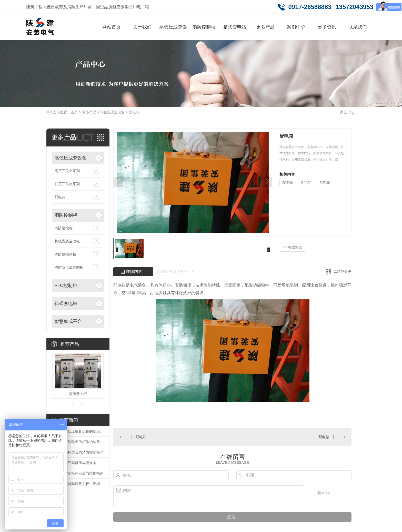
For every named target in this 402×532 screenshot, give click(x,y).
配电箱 (134, 112)
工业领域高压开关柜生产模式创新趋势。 (81, 484)
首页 (74, 112)
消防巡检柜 (64, 228)
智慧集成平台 (68, 321)
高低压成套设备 (173, 40)
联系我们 (358, 27)
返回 (347, 112)
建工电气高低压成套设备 (77, 463)
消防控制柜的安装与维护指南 (80, 473)
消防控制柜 (204, 27)
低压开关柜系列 (67, 184)
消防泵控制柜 (65, 254)
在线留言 (293, 247)
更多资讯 (327, 27)
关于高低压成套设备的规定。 (80, 431)
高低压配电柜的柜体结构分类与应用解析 (81, 442)
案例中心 (296, 27)
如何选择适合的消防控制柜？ (80, 452)
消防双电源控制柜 (69, 267)
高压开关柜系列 (67, 171)
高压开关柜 (78, 394)
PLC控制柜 (66, 285)
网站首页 (112, 27)
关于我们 (142, 27)
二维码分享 (343, 271)
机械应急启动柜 (67, 241)
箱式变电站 (235, 27)
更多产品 (265, 27)
